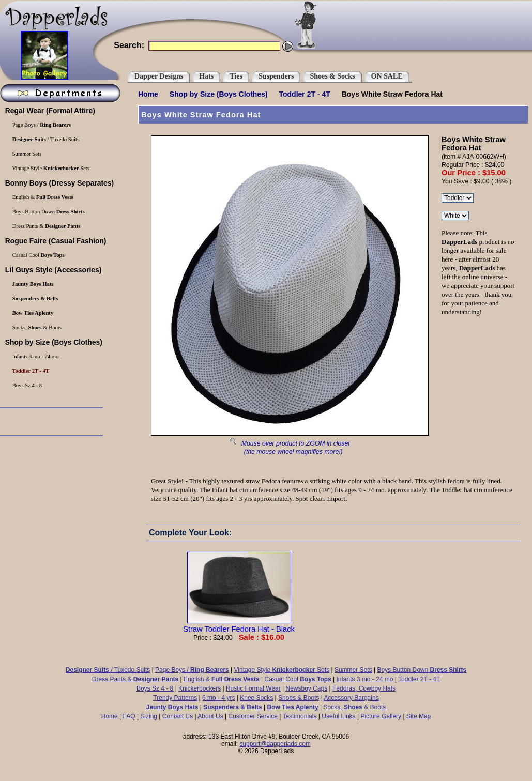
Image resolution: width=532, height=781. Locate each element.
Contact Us (178, 716)
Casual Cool (298, 679)
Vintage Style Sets (282, 670)
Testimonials (299, 716)
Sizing (149, 716)
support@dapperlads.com (275, 744)
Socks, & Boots (355, 707)
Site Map (419, 716)
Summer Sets (353, 670)
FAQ (129, 716)
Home (148, 94)
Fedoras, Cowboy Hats (364, 688)
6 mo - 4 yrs (218, 698)
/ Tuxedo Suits (108, 670)
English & (222, 679)
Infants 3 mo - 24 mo (364, 679)
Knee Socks (256, 698)
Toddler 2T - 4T (305, 94)
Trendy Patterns (175, 698)
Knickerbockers (200, 688)
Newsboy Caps (307, 688)
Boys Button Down (422, 670)
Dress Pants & (135, 679)
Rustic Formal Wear (253, 688)
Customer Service (253, 716)
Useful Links (338, 716)
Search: (129, 45)
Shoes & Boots (299, 698)
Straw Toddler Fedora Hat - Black (239, 625)
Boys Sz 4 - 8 (155, 688)
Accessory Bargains (352, 698)
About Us (210, 716)
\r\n (458, 198)
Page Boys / (192, 670)
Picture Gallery (381, 716)
